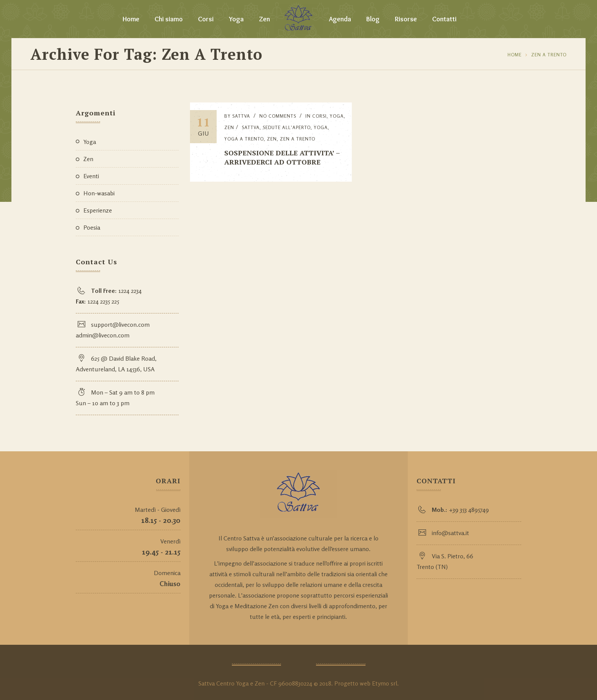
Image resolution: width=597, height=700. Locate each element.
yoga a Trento (244, 139)
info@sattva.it (450, 533)
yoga (321, 127)
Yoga (236, 19)
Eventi (91, 176)
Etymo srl (385, 683)
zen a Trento (549, 55)
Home (131, 19)
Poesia (92, 227)
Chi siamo (169, 19)
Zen (264, 19)
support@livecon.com (120, 324)
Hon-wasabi (99, 193)
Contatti (444, 19)
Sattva (241, 116)
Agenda (340, 19)
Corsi (206, 19)
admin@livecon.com (103, 335)
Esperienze (98, 210)
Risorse (406, 19)
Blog (373, 19)
